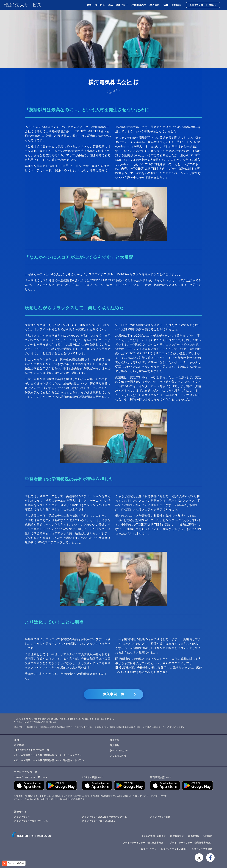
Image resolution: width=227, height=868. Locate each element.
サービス (100, 5)
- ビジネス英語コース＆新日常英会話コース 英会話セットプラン (49, 760)
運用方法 (115, 740)
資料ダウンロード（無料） (203, 5)
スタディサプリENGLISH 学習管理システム (104, 817)
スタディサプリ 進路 (202, 849)
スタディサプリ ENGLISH (174, 849)
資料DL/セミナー (119, 750)
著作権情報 (194, 836)
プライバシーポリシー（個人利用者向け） (144, 843)
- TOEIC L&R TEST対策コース (32, 750)
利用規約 (208, 836)
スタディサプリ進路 (160, 817)
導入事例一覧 (113, 694)
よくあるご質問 (118, 756)
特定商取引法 (177, 836)
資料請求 (176, 5)
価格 (89, 5)
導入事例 (155, 5)
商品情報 (19, 745)
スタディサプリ (22, 817)
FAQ (165, 5)
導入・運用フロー (118, 5)
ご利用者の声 (139, 5)
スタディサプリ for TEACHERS (99, 821)
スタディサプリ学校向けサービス (31, 821)
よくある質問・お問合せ (154, 836)
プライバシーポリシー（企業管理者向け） (191, 843)
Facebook (210, 858)
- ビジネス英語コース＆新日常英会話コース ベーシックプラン (48, 755)
